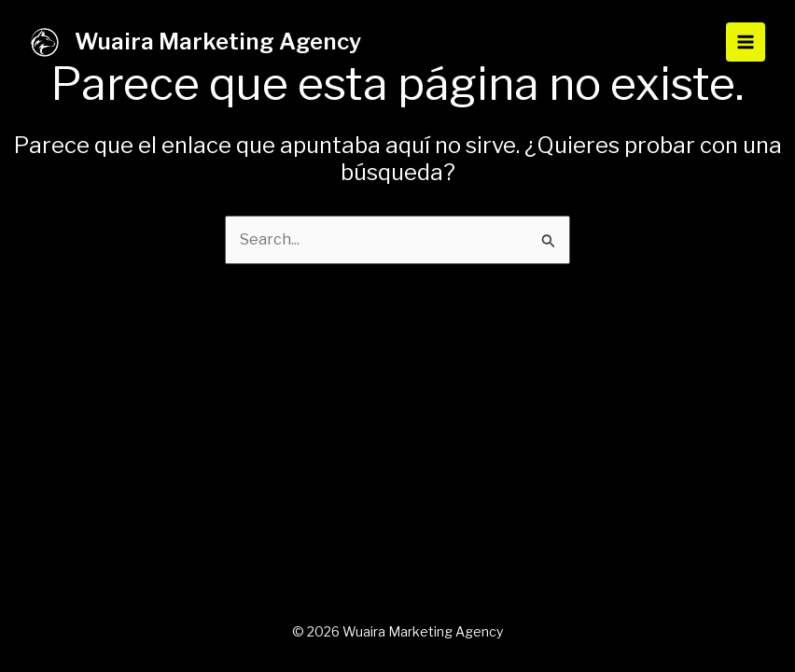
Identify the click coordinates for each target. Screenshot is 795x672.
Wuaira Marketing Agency (218, 42)
